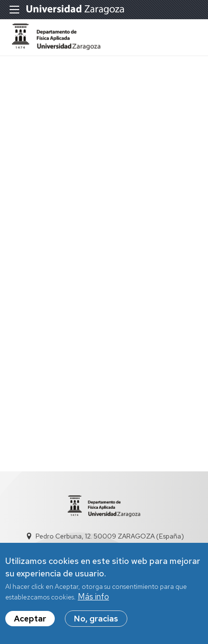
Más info (93, 601)
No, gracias (96, 623)
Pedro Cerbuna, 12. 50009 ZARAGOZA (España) (110, 536)
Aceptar (30, 623)
